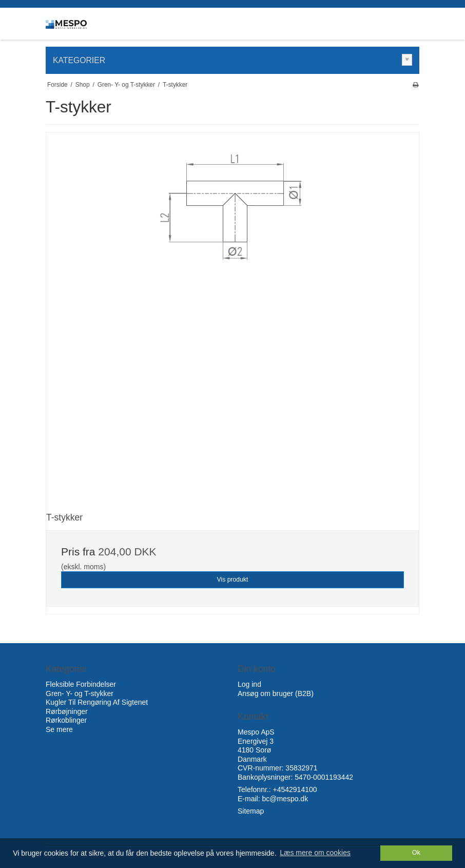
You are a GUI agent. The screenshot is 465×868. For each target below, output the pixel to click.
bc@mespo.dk (285, 799)
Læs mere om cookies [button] (315, 853)
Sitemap (251, 811)
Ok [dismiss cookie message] (416, 853)
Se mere (59, 729)
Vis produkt (232, 580)
